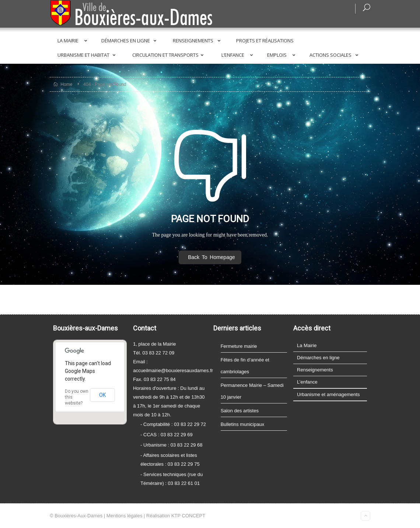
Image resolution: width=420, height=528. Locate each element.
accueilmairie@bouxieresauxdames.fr (173, 370)
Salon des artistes (240, 411)
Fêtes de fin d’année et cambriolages (245, 366)
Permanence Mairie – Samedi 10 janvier (252, 391)
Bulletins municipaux (243, 424)
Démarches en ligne (130, 41)
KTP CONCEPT (188, 516)
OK (102, 395)
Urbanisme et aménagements (328, 394)
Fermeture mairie (239, 346)
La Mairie (74, 41)
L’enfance (239, 55)
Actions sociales (335, 55)
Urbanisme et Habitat (88, 55)
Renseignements (198, 41)
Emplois (283, 55)
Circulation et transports (169, 55)
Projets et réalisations (265, 41)
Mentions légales (125, 516)
